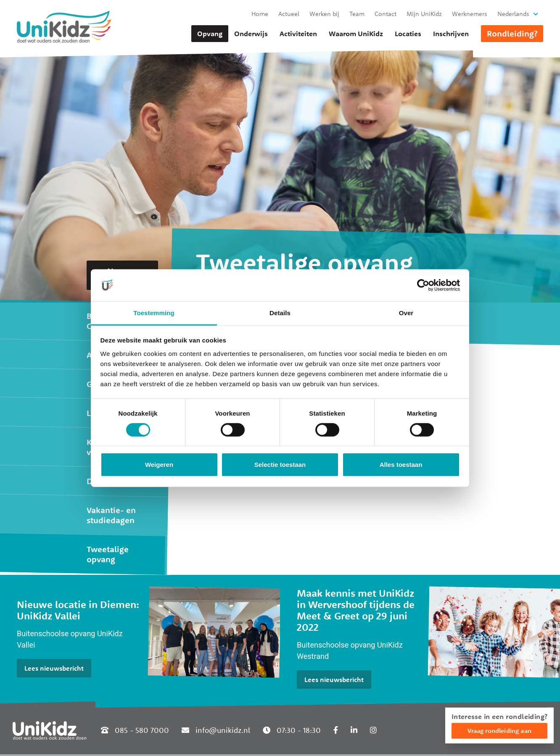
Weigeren (159, 465)
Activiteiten (298, 34)
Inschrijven (451, 34)
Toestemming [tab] (154, 313)
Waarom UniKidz (356, 34)
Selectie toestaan (280, 465)
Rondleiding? (512, 33)
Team (357, 14)
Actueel (289, 14)
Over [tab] (406, 313)
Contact (386, 14)
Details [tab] (280, 313)
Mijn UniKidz (424, 14)
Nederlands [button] (513, 14)
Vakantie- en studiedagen (111, 515)
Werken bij (324, 14)
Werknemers (470, 14)
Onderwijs (251, 34)
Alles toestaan (401, 465)
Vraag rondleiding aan (499, 731)
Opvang (210, 34)
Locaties (408, 34)
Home (260, 14)
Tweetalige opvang (108, 554)
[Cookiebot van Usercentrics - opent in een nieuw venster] (423, 285)
